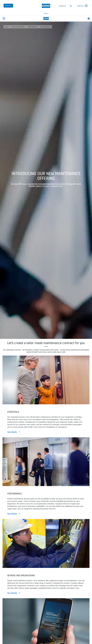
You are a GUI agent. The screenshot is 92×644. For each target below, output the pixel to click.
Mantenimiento (32, 27)
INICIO (7, 27)
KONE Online (8, 6)
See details (12, 432)
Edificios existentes (18, 27)
